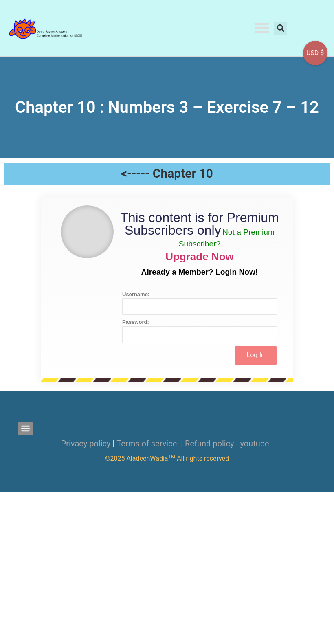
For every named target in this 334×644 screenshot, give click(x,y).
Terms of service (148, 444)
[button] (262, 27)
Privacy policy (86, 444)
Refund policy (210, 444)
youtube (254, 444)
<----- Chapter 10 (167, 173)
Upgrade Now (200, 257)
